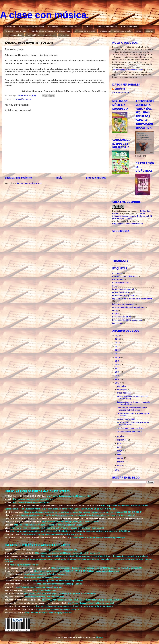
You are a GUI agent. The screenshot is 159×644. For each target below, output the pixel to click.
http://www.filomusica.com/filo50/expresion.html (91, 603)
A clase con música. (45, 15)
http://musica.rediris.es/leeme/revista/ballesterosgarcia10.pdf (97, 537)
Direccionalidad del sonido (129, 432)
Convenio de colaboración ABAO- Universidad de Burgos (132, 409)
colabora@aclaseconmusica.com (128, 70)
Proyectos (64, 35)
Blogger (100, 637)
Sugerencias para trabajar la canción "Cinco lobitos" (133, 403)
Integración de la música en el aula (115, 31)
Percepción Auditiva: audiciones (41, 35)
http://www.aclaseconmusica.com (128, 224)
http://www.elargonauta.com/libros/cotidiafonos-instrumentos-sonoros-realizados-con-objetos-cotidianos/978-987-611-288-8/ (83, 512)
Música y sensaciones (127, 419)
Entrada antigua (96, 178)
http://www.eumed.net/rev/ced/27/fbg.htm (33, 499)
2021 (117, 354)
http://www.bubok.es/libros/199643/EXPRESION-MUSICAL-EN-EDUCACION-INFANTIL (79, 509)
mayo (120, 451)
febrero (121, 462)
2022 (118, 350)
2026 (118, 335)
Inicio (59, 178)
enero (120, 465)
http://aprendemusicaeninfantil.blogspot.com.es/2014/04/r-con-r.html (67, 553)
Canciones (10, 27)
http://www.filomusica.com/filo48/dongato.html (69, 496)
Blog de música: (12, 559)
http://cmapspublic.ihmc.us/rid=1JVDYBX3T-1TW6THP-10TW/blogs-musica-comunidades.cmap (77, 571)
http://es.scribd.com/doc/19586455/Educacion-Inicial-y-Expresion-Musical (48, 525)
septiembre (123, 440)
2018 (117, 365)
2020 (118, 357)
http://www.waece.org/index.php (62, 550)
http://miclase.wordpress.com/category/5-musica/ (49, 613)
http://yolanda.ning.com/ (45, 590)
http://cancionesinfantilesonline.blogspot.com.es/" (60, 584)
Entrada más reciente (18, 178)
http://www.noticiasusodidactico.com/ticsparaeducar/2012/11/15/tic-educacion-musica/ (82, 600)
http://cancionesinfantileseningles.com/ (42, 577)
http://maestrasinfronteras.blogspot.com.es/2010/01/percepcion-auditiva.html (60, 593)
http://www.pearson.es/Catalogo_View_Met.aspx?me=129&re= (70, 522)
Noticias (149, 31)
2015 (118, 375)
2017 (117, 368)
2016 (118, 372)
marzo (120, 458)
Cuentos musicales (72, 27)
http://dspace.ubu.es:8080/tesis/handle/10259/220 (125, 506)
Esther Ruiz (120, 89)
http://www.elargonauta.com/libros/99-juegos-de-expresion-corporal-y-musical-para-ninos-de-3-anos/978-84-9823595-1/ (78, 515)
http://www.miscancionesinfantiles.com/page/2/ (46, 574)
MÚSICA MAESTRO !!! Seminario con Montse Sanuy (132, 397)
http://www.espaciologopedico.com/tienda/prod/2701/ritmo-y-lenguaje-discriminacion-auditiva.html (57, 528)
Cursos (88, 27)
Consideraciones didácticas (31, 27)
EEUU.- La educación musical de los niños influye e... (133, 424)
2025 (118, 339)
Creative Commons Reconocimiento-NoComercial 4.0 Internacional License (132, 216)
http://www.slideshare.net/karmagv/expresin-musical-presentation (52, 534)
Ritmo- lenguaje (124, 393)
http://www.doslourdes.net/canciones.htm (44, 597)
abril (120, 454)
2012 (117, 470)
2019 (118, 361)
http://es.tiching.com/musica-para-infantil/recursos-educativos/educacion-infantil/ (75, 606)
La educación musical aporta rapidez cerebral (134, 414)
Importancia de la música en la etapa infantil (51, 31)
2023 (118, 346)
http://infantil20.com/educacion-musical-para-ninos (40, 587)
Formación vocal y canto (16, 31)
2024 (118, 343)
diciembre (122, 386)
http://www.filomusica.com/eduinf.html (31, 502)
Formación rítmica (129, 27)
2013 (117, 383)
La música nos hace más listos (130, 428)
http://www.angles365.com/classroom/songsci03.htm (58, 581)
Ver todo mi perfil (121, 92)
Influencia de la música (85, 31)
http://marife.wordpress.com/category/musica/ (58, 609)
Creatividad (53, 27)
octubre (121, 436)
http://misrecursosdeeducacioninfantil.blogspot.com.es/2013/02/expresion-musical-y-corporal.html (97, 568)
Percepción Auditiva (13, 35)
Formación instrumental (106, 27)
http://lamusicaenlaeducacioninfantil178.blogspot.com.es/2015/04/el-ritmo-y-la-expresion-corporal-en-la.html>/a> (95, 556)
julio (120, 443)
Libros (138, 31)
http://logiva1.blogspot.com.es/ (24, 565)
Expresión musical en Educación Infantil (23, 509)
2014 (118, 379)
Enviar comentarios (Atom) (29, 183)
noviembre (122, 390)
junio (120, 447)
